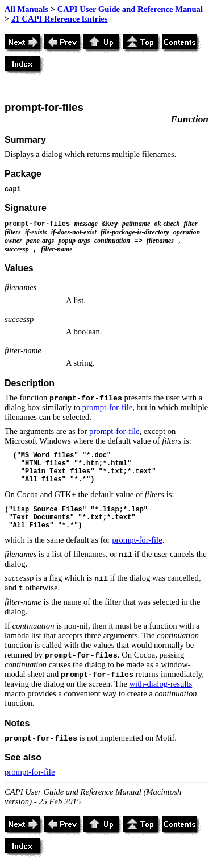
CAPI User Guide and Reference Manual (130, 9)
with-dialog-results (161, 684)
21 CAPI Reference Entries (59, 19)
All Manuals (26, 9)
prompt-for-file (107, 407)
